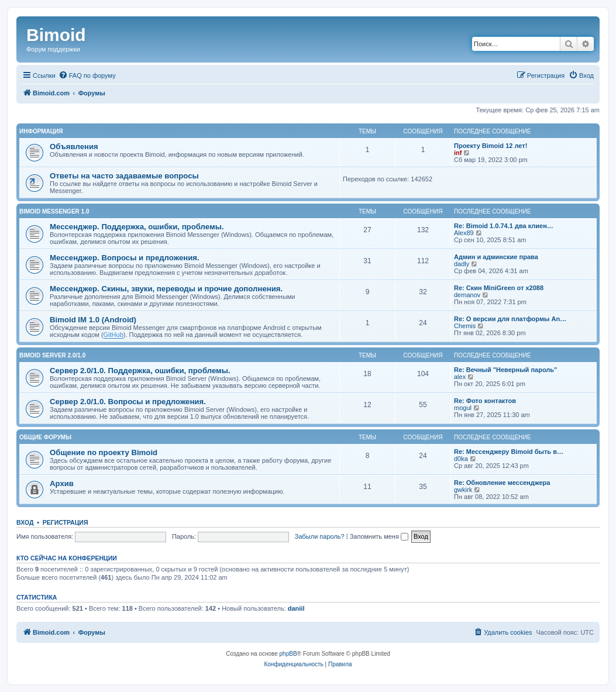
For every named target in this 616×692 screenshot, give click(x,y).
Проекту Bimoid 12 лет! (491, 146)
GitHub (113, 335)
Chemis (465, 326)
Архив (62, 483)
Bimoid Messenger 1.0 (54, 211)
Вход (25, 522)
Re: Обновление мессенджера (502, 483)
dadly (462, 264)
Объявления (74, 147)
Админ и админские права (496, 257)
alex (460, 377)
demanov (467, 295)
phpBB (288, 654)
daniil (296, 608)
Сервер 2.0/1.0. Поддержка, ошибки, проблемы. (140, 371)
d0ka (461, 459)
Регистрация (66, 522)
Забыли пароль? (320, 536)
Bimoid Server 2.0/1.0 (52, 355)
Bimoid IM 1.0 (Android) (93, 320)
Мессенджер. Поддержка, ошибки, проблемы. (137, 227)
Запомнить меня (379, 536)
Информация (41, 131)
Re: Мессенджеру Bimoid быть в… (509, 452)
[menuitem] (87, 75)
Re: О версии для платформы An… (510, 319)
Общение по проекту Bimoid (104, 452)
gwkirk (463, 490)
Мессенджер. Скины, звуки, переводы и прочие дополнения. (166, 289)
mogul (463, 408)
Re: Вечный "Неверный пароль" (505, 370)
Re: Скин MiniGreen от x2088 (499, 288)
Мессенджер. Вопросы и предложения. (125, 258)
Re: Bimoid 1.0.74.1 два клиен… (504, 226)
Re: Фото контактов (485, 401)
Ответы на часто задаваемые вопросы (124, 176)
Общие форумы (45, 437)
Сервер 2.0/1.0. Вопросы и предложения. (128, 402)
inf (458, 153)
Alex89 (464, 233)
